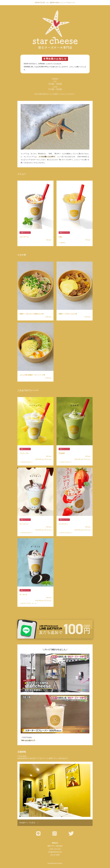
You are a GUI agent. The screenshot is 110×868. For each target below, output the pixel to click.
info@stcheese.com (55, 852)
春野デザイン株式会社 (55, 846)
